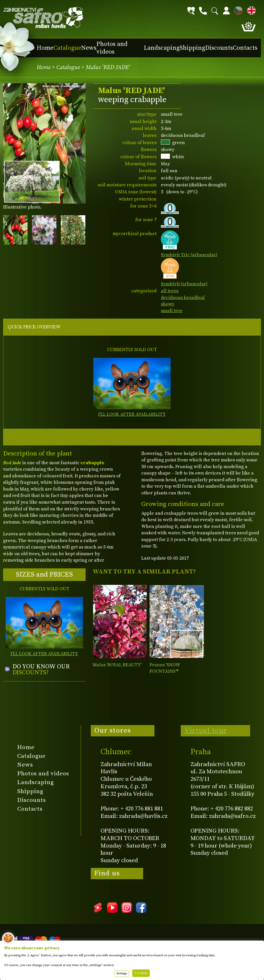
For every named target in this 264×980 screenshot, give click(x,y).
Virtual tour (206, 730)
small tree (172, 311)
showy (168, 304)
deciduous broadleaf (183, 298)
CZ (237, 10)
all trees (170, 291)
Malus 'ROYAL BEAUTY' (117, 665)
